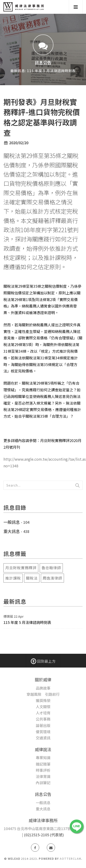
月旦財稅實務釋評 (21, 568)
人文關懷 (43, 707)
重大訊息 (12, 531)
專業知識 (43, 758)
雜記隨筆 (43, 764)
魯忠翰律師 (51, 568)
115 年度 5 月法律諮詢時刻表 (27, 622)
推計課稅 (13, 578)
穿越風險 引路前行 (43, 694)
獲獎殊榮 (43, 700)
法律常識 (43, 776)
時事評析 (43, 770)
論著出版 (43, 725)
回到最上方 (43, 661)
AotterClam (70, 858)
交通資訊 (43, 738)
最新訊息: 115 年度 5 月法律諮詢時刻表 (43, 71)
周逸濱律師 (52, 578)
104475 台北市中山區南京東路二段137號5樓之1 (43, 829)
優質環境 (43, 732)
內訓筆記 (43, 783)
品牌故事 (43, 688)
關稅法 (32, 578)
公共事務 (43, 719)
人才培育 (43, 713)
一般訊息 (12, 522)
